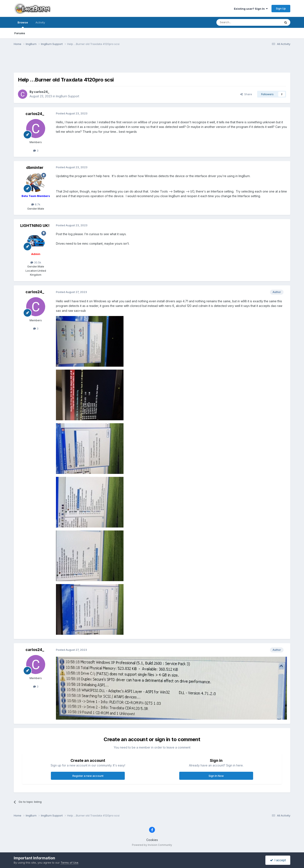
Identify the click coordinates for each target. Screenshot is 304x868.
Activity (40, 22)
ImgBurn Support (68, 96)
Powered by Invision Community (152, 845)
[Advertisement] (152, 62)
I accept (278, 860)
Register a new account (88, 776)
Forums (20, 33)
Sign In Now (216, 776)
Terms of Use (69, 863)
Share (246, 94)
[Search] (238, 22)
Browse (23, 24)
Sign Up (281, 8)
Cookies (152, 840)
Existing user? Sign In (251, 9)
